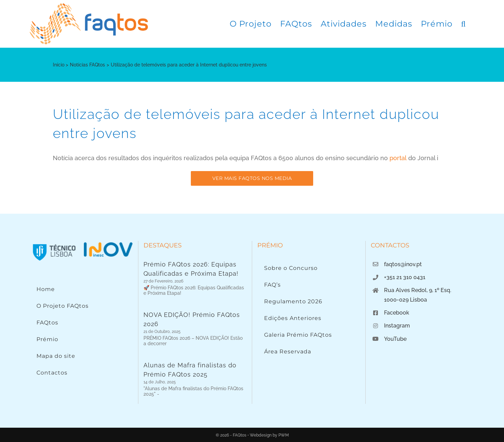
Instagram (397, 326)
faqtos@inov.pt (403, 264)
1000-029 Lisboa (406, 300)
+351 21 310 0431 (405, 277)
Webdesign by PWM (269, 435)
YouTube (395, 339)
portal (398, 158)
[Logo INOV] (108, 244)
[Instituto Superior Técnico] (54, 244)
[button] (463, 24)
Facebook (397, 313)
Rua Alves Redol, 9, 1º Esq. (418, 290)
